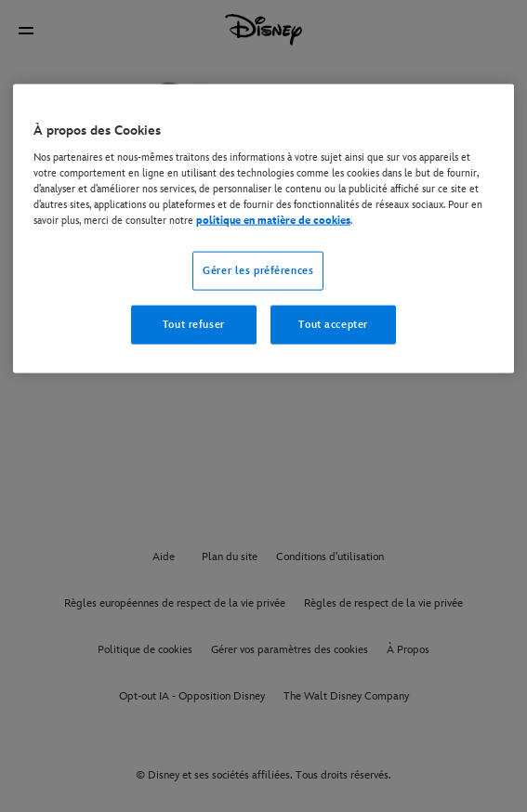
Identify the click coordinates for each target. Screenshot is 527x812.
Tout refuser (194, 325)
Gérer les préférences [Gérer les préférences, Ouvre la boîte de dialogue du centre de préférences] (258, 271)
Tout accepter (333, 325)
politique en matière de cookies (273, 221)
